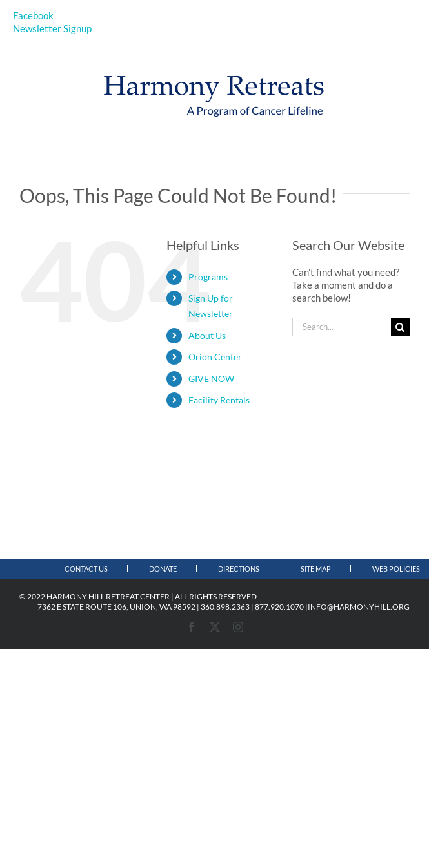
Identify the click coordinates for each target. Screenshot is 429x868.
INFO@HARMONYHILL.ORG (359, 607)
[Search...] (342, 327)
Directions (239, 569)
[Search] (400, 327)
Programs (208, 277)
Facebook (33, 15)
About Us (207, 335)
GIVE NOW (211, 379)
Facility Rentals (219, 400)
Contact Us (86, 569)
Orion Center (215, 357)
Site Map (316, 569)
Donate (163, 569)
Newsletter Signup (52, 28)
